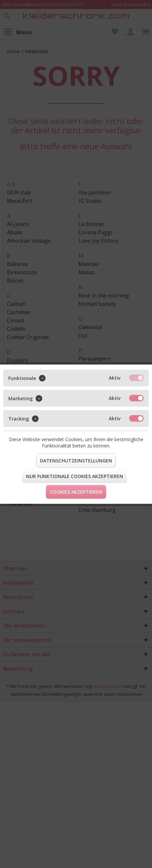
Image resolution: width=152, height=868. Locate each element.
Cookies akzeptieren (76, 492)
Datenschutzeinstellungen (76, 460)
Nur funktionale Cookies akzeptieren (75, 476)
